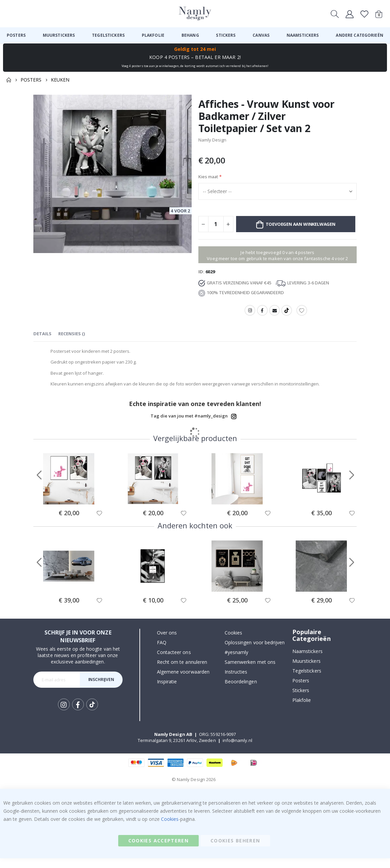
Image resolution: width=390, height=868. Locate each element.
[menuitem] (16, 35)
